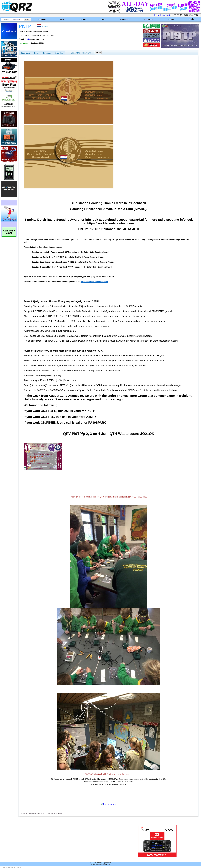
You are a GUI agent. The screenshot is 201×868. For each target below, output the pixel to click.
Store (103, 19)
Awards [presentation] (59, 53)
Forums (83, 19)
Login (191, 19)
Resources (148, 19)
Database (42, 19)
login (157, 15)
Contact (171, 19)
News (63, 19)
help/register (166, 15)
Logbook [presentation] (47, 53)
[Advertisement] (69, 841)
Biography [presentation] (26, 53)
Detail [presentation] (37, 53)
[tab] (26, 53)
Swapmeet (125, 19)
